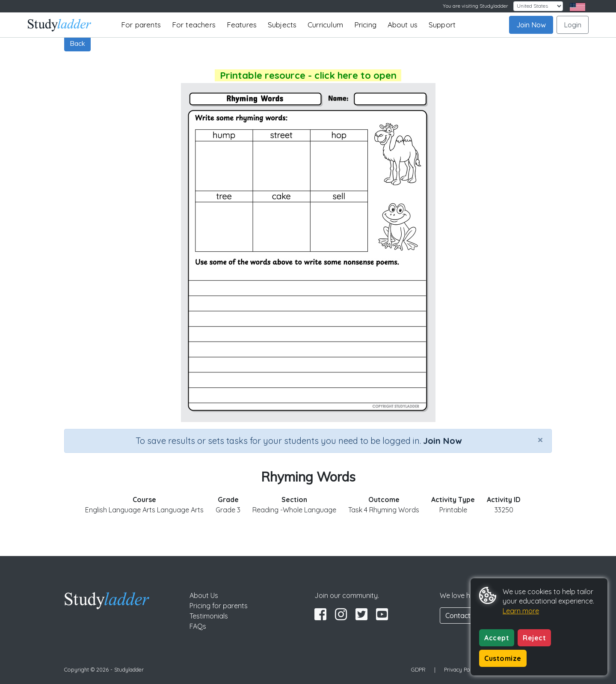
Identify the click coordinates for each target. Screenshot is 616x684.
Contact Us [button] (463, 616)
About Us (204, 595)
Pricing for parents (219, 606)
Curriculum (325, 25)
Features (242, 25)
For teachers (194, 25)
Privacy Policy (461, 669)
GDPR (418, 669)
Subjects (282, 25)
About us (403, 25)
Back (77, 43)
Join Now (531, 25)
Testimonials (209, 616)
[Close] (540, 440)
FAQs (198, 626)
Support (442, 25)
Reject (534, 638)
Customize (503, 658)
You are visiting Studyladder (475, 6)
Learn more (521, 611)
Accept (497, 638)
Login (573, 25)
